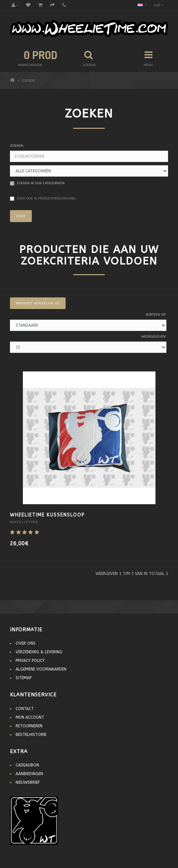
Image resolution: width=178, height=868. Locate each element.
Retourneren (29, 726)
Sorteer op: (156, 315)
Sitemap (24, 678)
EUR (159, 5)
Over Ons (26, 643)
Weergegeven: (154, 337)
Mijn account (30, 717)
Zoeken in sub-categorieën (37, 183)
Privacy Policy (30, 661)
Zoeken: (17, 146)
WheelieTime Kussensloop (47, 515)
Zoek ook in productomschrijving (43, 199)
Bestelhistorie (31, 735)
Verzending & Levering (39, 652)
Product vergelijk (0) (38, 303)
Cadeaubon (27, 765)
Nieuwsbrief (28, 782)
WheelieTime (24, 522)
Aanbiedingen (29, 774)
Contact (25, 709)
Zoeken (28, 81)
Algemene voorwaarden (41, 669)
